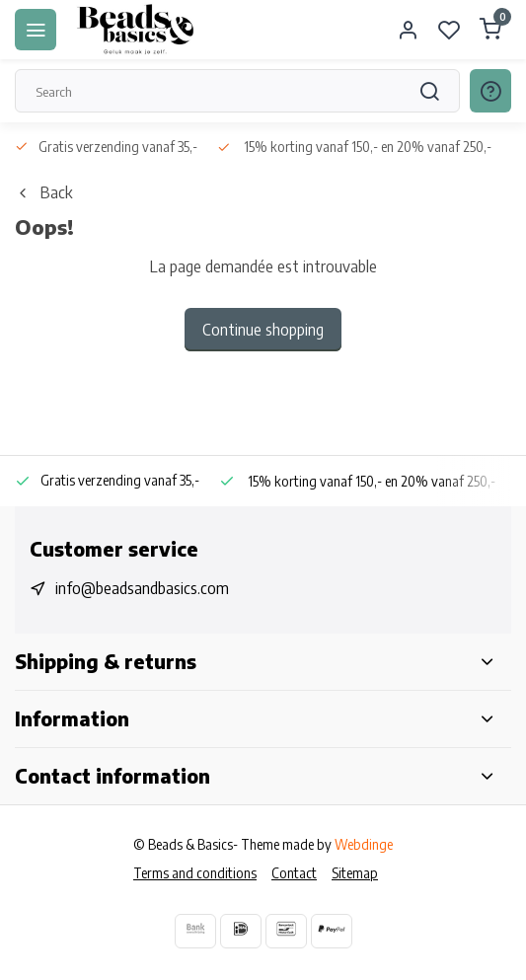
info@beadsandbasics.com (142, 588)
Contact (294, 873)
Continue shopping (263, 330)
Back (43, 192)
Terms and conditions (195, 873)
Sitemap (355, 873)
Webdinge (364, 844)
